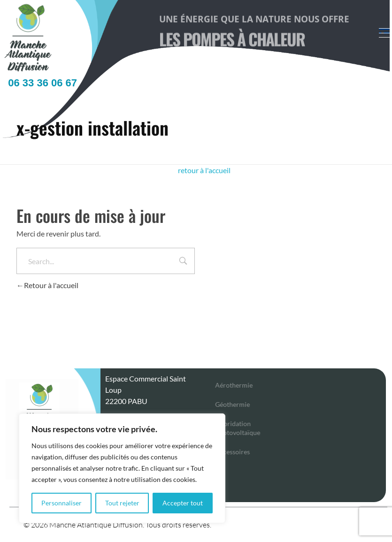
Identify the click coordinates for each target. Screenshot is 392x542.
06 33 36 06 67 (40, 83)
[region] (122, 468)
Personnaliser (61, 503)
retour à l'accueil (204, 170)
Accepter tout (183, 503)
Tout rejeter (122, 503)
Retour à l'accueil (47, 285)
